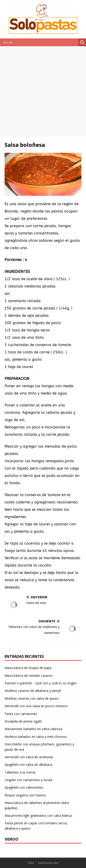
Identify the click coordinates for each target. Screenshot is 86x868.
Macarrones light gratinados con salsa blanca (38, 816)
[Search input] (40, 42)
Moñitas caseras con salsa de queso (32, 698)
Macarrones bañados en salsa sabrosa (33, 729)
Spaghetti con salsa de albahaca (28, 765)
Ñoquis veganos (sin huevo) (25, 795)
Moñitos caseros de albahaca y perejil (33, 691)
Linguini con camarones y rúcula (28, 780)
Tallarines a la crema (20, 772)
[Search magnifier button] (82, 42)
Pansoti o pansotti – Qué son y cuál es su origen (41, 683)
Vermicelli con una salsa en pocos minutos (36, 706)
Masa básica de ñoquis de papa (28, 668)
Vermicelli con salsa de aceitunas (29, 757)
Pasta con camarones (21, 714)
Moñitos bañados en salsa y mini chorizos (36, 737)
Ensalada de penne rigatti (23, 721)
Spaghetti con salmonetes (24, 787)
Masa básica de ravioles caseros (29, 676)
